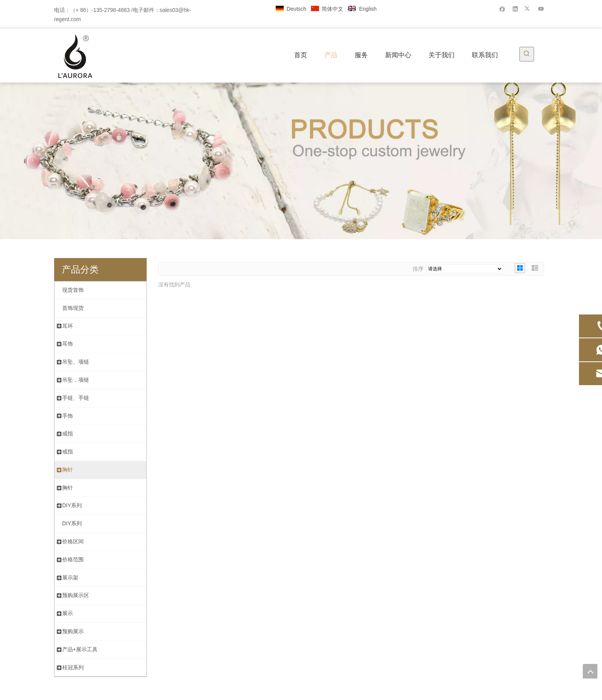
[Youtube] (541, 9)
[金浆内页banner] (301, 161)
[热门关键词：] (527, 54)
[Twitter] (528, 9)
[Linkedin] (515, 9)
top (590, 671)
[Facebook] (502, 9)
